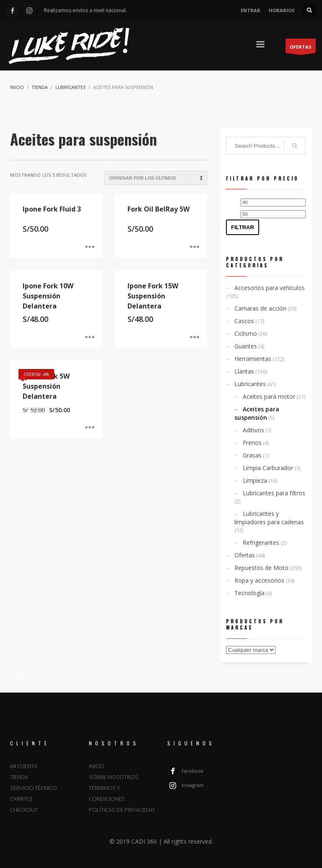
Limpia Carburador (268, 468)
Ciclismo (246, 333)
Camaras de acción (260, 308)
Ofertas (245, 555)
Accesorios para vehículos (270, 288)
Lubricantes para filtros (274, 493)
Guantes (246, 346)
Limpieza (255, 480)
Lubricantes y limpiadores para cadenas (269, 518)
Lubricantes (250, 384)
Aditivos (253, 430)
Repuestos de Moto (261, 568)
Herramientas (253, 359)
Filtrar (243, 227)
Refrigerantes (261, 542)
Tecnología (249, 593)
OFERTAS (301, 48)
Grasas (252, 455)
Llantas (244, 371)
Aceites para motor (269, 396)
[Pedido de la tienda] (156, 178)
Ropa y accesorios (259, 580)
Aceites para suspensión (257, 413)
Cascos (244, 321)
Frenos (252, 443)
